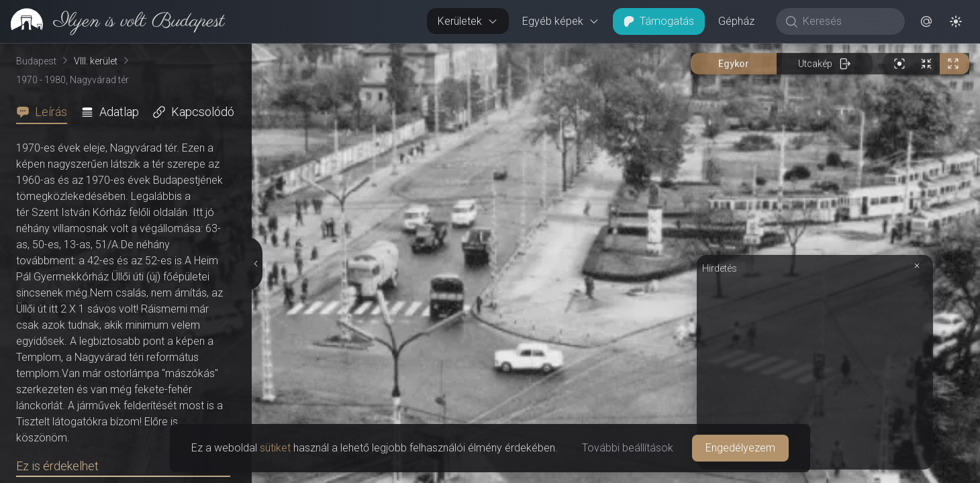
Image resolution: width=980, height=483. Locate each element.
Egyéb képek (561, 21)
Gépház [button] (736, 21)
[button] (926, 21)
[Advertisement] (815, 370)
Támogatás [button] (659, 21)
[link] (112, 21)
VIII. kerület (96, 61)
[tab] (46, 112)
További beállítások (628, 448)
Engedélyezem (740, 448)
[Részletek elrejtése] (255, 264)
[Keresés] (847, 21)
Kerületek (468, 21)
